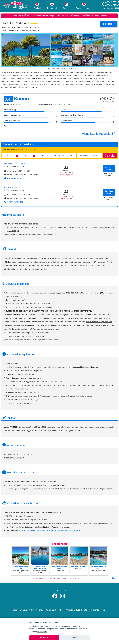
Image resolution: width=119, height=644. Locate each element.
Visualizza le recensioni (99, 134)
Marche (63, 16)
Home (14, 610)
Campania (37, 16)
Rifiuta (75, 638)
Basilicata (21, 16)
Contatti (66, 6)
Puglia (70, 16)
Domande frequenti (84, 6)
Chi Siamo (24, 610)
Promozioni (52, 6)
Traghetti (37, 6)
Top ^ (114, 578)
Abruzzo (14, 16)
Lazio (58, 16)
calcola (110, 155)
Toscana (90, 16)
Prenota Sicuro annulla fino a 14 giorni (22, 175)
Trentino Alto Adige (101, 16)
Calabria (29, 16)
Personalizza (42, 631)
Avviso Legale (52, 610)
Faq (62, 610)
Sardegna (77, 16)
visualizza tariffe (109, 169)
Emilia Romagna (48, 16)
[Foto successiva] (49, 50)
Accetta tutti (44, 638)
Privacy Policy (37, 610)
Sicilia (84, 16)
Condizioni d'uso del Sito (77, 610)
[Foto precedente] (5, 50)
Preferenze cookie (97, 610)
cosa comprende (14, 178)
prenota (109, 24)
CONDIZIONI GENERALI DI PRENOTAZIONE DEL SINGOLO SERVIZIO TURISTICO (51, 531)
